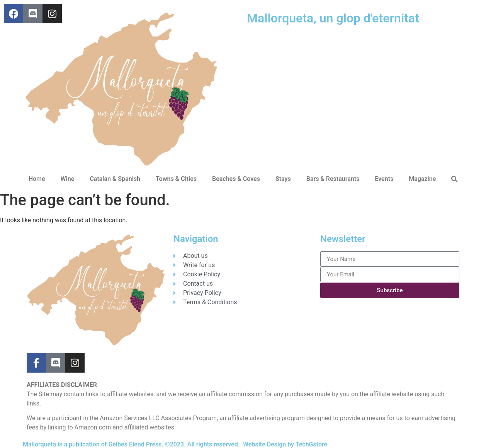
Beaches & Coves (236, 179)
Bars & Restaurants (333, 179)
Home (37, 179)
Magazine (422, 179)
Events (384, 179)
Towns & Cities (176, 179)
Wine (68, 179)
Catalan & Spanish (115, 179)
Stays (283, 179)
